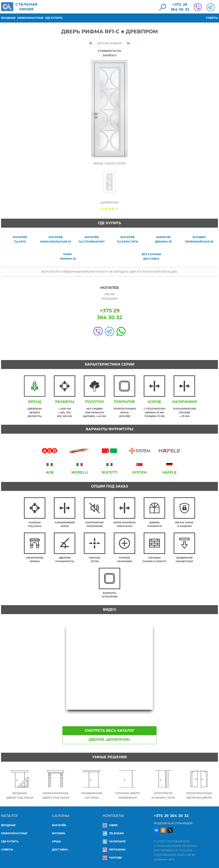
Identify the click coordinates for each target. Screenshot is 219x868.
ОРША (56, 841)
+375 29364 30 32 (180, 7)
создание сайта (164, 859)
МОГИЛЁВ (59, 825)
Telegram (113, 833)
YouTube (112, 858)
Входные (8, 18)
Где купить (54, 18)
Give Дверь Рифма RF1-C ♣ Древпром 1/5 (102, 209)
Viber (110, 825)
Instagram (114, 850)
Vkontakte (114, 841)
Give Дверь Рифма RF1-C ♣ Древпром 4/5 (113, 209)
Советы (212, 18)
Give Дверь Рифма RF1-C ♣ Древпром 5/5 (117, 209)
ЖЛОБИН (59, 833)
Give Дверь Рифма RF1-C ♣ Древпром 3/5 (110, 209)
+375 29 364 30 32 (171, 816)
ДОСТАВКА (60, 850)
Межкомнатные (30, 18)
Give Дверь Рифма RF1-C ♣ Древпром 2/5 (106, 209)
